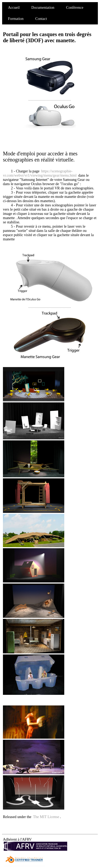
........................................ (50, 97)
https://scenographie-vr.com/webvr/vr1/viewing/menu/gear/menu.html (40, 173)
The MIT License (46, 817)
